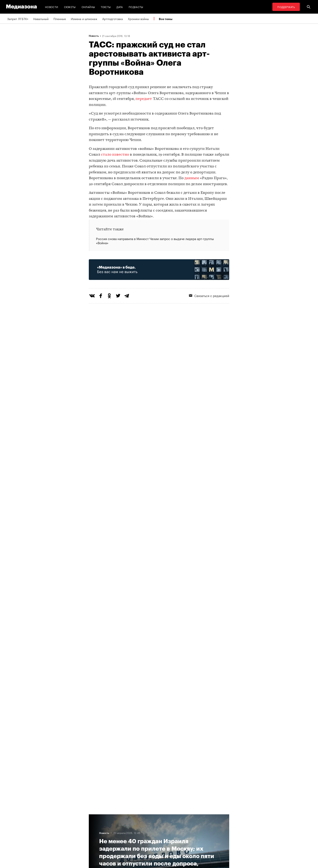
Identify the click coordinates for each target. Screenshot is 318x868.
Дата (120, 7)
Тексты (106, 7)
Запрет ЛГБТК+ (18, 19)
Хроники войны (138, 19)
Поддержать (286, 7)
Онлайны (88, 7)
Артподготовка (113, 19)
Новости (52, 7)
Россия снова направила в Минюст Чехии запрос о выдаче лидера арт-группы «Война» (155, 241)
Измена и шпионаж (84, 19)
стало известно (115, 155)
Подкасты (136, 7)
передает (144, 99)
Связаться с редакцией (209, 295)
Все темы (166, 19)
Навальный (41, 19)
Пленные (60, 19)
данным (192, 178)
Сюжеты (70, 7)
